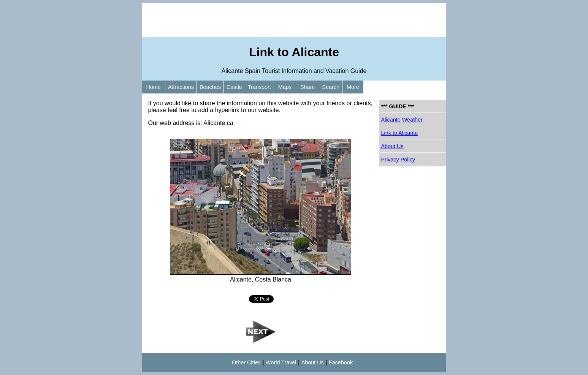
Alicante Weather (402, 120)
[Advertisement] (294, 20)
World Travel (281, 362)
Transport (259, 87)
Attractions (181, 87)
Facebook (341, 362)
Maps (285, 87)
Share (307, 87)
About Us (392, 146)
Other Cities (246, 362)
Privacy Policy (398, 160)
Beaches (210, 87)
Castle (234, 87)
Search (331, 87)
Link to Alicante (400, 133)
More (353, 87)
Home (154, 87)
